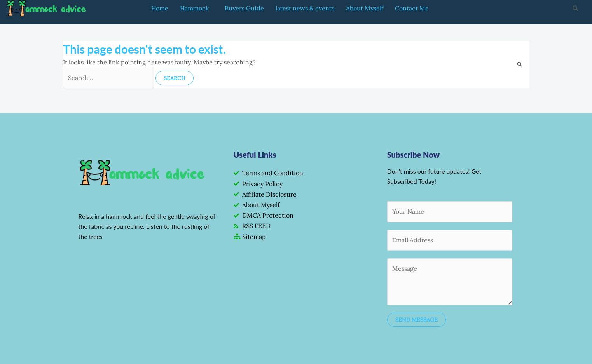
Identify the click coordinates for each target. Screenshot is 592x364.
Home (160, 8)
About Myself (365, 8)
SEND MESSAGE (416, 320)
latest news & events (305, 8)
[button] (196, 8)
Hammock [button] (195, 8)
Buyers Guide (244, 8)
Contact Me (412, 8)
